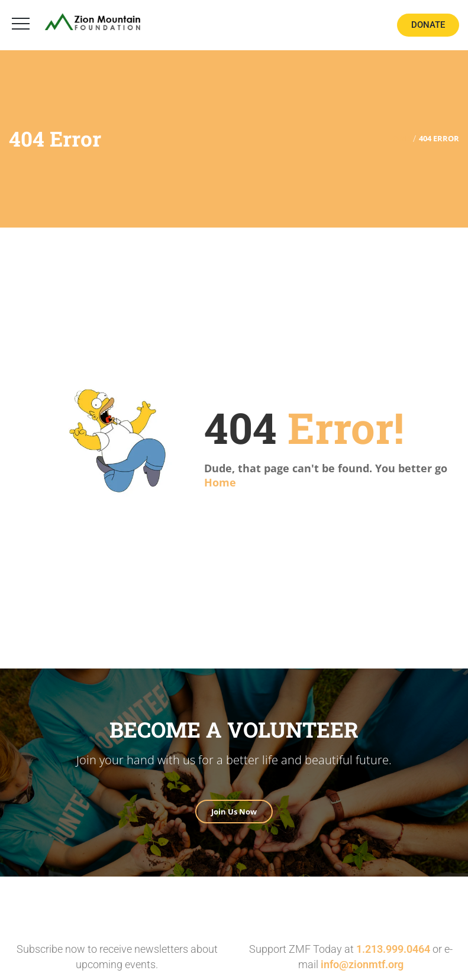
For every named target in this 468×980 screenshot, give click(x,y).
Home (220, 482)
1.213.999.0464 (393, 949)
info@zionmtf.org (362, 964)
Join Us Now (234, 812)
